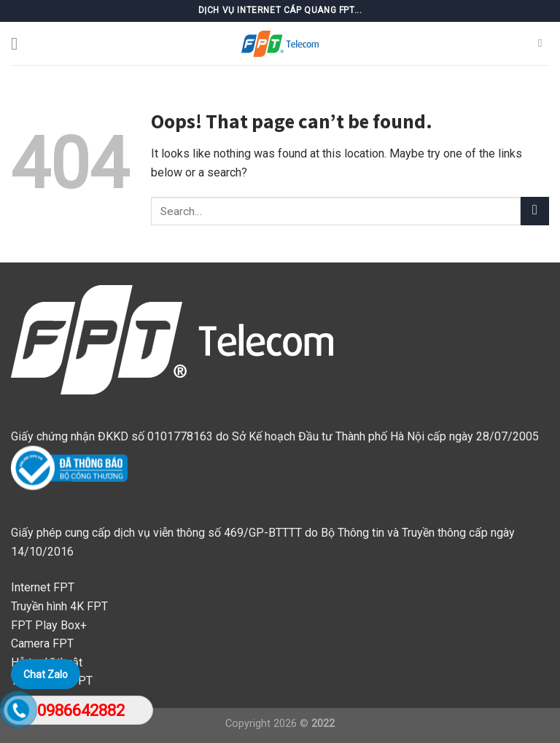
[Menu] (20, 43)
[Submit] (535, 211)
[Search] (544, 43)
